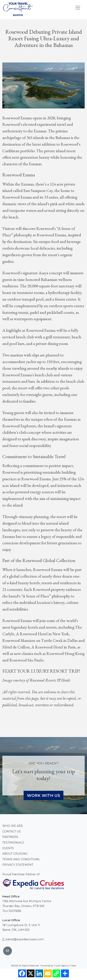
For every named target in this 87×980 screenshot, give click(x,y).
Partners (10, 837)
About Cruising (15, 854)
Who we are (13, 826)
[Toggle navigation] (78, 8)
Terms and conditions (21, 859)
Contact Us (12, 831)
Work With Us (43, 795)
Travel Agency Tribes (65, 966)
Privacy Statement (18, 865)
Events (8, 848)
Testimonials (13, 843)
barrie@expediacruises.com (25, 939)
